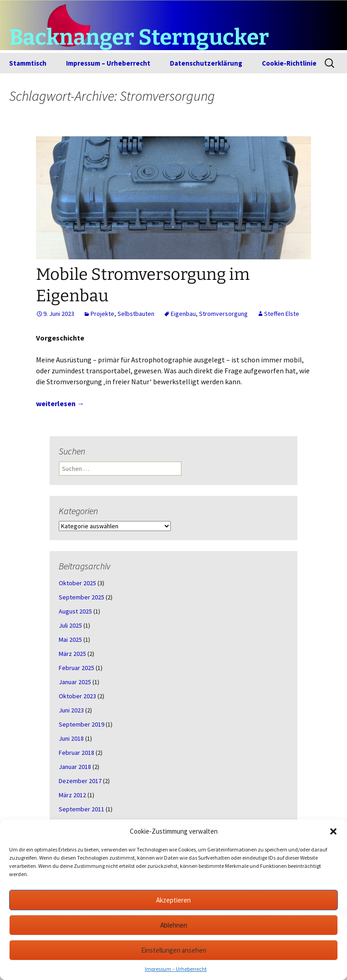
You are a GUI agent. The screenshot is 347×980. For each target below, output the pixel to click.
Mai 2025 (70, 640)
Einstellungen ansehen (174, 950)
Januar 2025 (75, 682)
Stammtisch (28, 63)
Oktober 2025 (77, 583)
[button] (333, 831)
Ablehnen (174, 925)
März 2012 (72, 795)
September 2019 (82, 724)
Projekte (102, 314)
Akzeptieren (173, 900)
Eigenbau (183, 314)
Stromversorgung (223, 314)
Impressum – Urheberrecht (176, 969)
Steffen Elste (282, 314)
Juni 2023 (71, 710)
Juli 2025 (70, 625)
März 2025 (72, 654)
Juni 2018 (71, 738)
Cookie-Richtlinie (289, 63)
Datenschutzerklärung (206, 63)
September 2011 (82, 809)
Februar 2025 (77, 668)
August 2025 (75, 611)
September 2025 (82, 597)
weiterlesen (60, 403)
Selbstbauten (136, 314)
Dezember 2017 (80, 781)
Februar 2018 (77, 753)
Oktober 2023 (77, 696)
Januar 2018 (75, 767)
